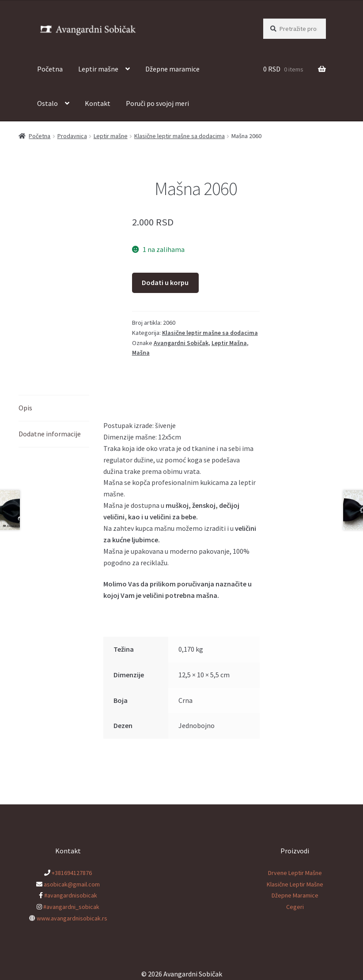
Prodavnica (72, 136)
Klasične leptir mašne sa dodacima (180, 136)
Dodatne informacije (50, 434)
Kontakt (98, 103)
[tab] (54, 408)
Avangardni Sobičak (181, 343)
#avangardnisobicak (71, 895)
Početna (50, 69)
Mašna (141, 353)
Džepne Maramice (295, 895)
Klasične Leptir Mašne (295, 884)
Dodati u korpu (165, 282)
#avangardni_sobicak (71, 907)
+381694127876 (72, 873)
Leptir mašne (98, 69)
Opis (25, 408)
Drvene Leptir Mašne (295, 873)
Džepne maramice (172, 69)
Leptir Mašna (229, 343)
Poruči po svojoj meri (157, 103)
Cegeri (295, 907)
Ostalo (47, 103)
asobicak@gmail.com (72, 884)
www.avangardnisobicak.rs (72, 918)
